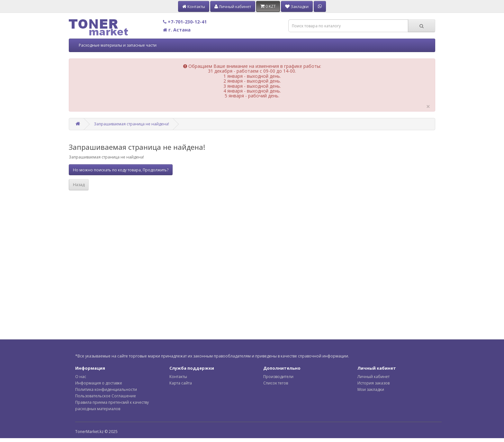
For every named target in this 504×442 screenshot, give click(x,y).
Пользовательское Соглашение (106, 396)
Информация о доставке (99, 383)
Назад (79, 185)
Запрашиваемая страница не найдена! (131, 124)
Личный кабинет (373, 377)
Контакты (178, 377)
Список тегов (276, 383)
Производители (278, 377)
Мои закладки (371, 389)
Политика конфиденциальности (106, 389)
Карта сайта (181, 383)
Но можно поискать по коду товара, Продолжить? (121, 170)
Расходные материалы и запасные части (118, 45)
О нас (81, 377)
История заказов (373, 383)
